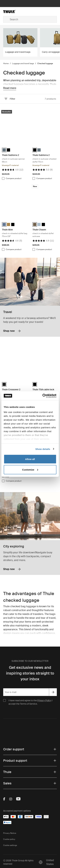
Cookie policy (9, 839)
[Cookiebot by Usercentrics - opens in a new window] (43, 396)
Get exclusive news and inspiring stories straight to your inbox (30, 673)
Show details (43, 449)
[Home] (12, 12)
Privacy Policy (44, 700)
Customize (30, 469)
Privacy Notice (10, 833)
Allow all (30, 459)
